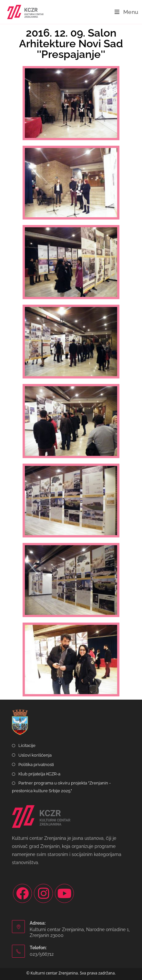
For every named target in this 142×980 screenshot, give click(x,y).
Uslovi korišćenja (35, 755)
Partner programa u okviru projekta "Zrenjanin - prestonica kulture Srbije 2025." (61, 787)
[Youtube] (64, 893)
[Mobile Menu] (127, 12)
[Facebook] (22, 893)
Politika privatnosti (36, 765)
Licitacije (27, 745)
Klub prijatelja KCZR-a (39, 774)
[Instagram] (43, 893)
